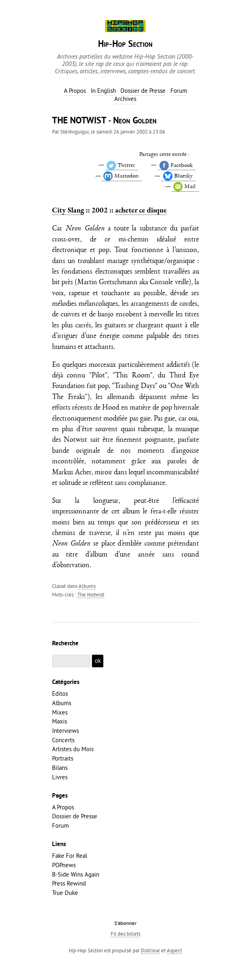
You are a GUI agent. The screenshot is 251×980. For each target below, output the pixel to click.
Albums (87, 586)
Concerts (63, 740)
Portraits (63, 758)
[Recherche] (71, 661)
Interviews (65, 731)
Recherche (65, 644)
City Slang (68, 210)
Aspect (174, 950)
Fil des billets (125, 934)
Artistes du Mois (73, 749)
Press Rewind (69, 883)
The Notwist (91, 594)
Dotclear (150, 950)
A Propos (63, 807)
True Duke (65, 893)
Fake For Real (70, 856)
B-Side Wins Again (76, 874)
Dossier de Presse (75, 816)
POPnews (64, 865)
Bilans (60, 768)
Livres (60, 777)
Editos (60, 694)
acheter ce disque (141, 210)
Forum (60, 825)
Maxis (60, 721)
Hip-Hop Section (125, 45)
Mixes (60, 712)
